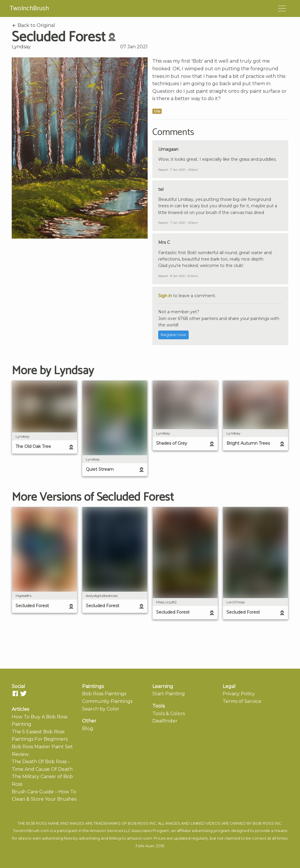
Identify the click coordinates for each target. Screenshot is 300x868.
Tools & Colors (169, 714)
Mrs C (164, 242)
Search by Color (101, 709)
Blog (88, 729)
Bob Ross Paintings (104, 694)
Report (163, 170)
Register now (173, 335)
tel (161, 189)
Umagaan (168, 149)
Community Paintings (107, 701)
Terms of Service (242, 701)
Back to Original (33, 25)
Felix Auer (145, 846)
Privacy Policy (239, 694)
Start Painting (169, 694)
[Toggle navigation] (282, 8)
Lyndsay (21, 47)
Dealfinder (165, 721)
